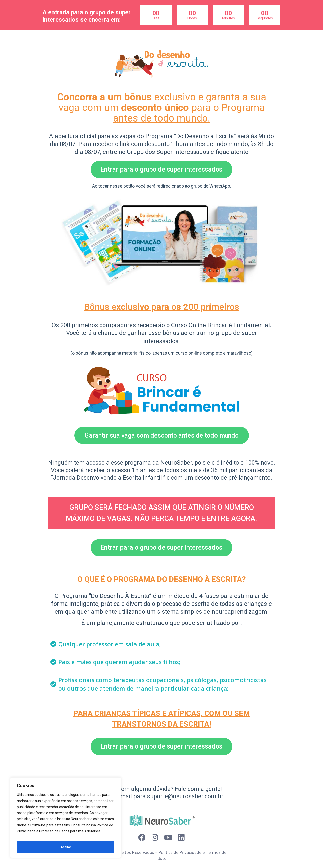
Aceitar (66, 847)
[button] (161, 170)
